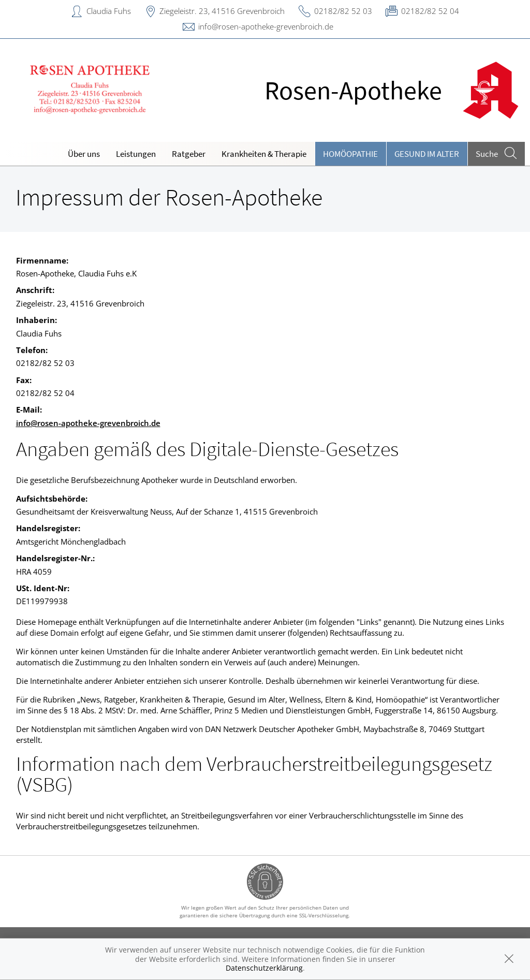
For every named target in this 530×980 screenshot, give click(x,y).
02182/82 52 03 (343, 11)
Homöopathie (350, 154)
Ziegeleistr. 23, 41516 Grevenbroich (222, 11)
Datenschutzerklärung (264, 968)
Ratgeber (189, 154)
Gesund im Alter (427, 154)
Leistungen (136, 154)
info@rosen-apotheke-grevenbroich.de (266, 26)
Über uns (84, 154)
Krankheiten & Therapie (264, 154)
